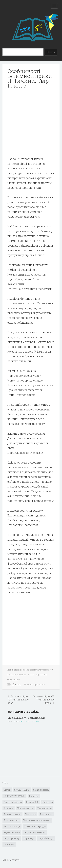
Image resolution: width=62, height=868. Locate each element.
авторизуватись (30, 721)
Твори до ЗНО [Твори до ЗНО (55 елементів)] (32, 802)
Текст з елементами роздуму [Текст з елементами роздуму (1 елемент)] (37, 820)
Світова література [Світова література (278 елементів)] (13, 802)
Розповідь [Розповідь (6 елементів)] (34, 796)
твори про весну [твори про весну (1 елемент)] (12, 838)
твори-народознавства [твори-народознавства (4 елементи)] (35, 832)
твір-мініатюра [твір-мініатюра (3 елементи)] (46, 838)
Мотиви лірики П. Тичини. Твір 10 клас (19, 700)
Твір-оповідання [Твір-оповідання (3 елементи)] (25, 808)
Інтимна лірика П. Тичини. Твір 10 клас (44, 700)
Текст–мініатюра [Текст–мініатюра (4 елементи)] (12, 826)
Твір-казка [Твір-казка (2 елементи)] (48, 802)
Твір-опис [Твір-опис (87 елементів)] (9, 808)
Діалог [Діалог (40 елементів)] (7, 790)
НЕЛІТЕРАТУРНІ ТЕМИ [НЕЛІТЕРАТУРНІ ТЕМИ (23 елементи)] (14, 796)
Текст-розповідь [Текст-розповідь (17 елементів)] (11, 820)
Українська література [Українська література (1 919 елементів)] (35, 826)
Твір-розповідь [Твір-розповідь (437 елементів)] (45, 808)
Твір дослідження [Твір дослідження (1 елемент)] (12, 814)
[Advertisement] (31, 123)
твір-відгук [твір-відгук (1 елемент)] (29, 838)
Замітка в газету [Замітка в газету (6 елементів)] (41, 790)
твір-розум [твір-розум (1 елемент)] (9, 844)
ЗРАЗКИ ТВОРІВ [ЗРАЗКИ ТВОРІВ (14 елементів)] (22, 790)
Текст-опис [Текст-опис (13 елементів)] (31, 814)
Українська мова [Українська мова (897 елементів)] (12, 832)
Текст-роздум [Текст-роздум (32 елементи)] (46, 814)
